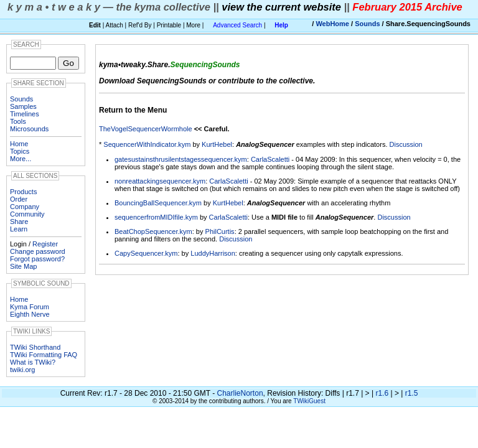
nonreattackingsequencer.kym (160, 181)
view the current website (281, 7)
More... (21, 159)
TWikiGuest (309, 401)
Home (19, 144)
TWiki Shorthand (35, 347)
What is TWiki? (33, 362)
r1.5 (412, 393)
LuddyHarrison (213, 253)
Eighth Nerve (30, 314)
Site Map (23, 266)
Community (27, 214)
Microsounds (29, 129)
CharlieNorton (240, 393)
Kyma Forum (30, 307)
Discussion (406, 144)
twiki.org (22, 370)
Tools (18, 121)
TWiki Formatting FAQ (44, 355)
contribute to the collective (265, 81)
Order (19, 199)
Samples (23, 106)
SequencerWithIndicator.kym (147, 144)
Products (23, 192)
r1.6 (382, 393)
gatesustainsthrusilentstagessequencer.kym (181, 159)
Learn (19, 229)
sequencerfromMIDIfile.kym (156, 217)
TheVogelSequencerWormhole (146, 129)
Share (19, 222)
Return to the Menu (133, 110)
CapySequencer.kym (146, 253)
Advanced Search (237, 25)
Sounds (367, 24)
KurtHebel (217, 144)
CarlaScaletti (270, 159)
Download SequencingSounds (153, 81)
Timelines (25, 114)
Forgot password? (37, 259)
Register (45, 244)
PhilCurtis (220, 231)
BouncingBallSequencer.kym (158, 203)
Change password (38, 251)
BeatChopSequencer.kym (153, 231)
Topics (20, 151)
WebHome (332, 24)
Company (25, 207)
